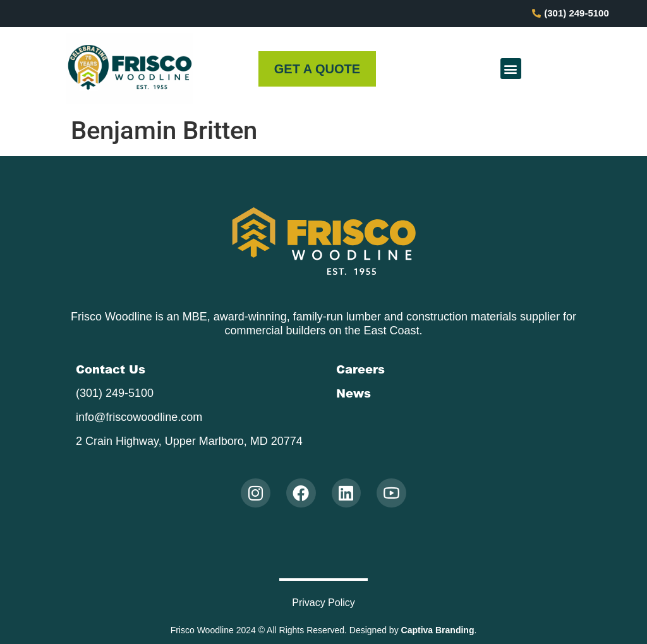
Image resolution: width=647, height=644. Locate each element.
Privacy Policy (323, 603)
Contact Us (111, 369)
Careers (360, 369)
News (354, 393)
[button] (511, 69)
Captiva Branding (438, 630)
